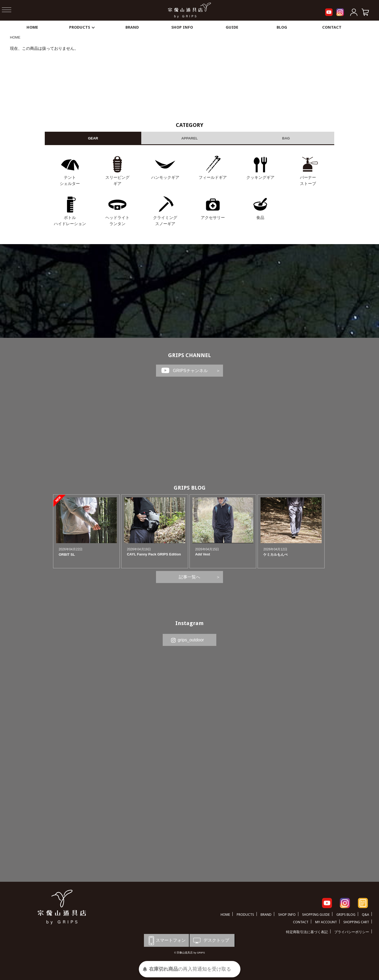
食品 (260, 217)
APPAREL (189, 138)
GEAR (93, 138)
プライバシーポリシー (352, 932)
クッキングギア (260, 177)
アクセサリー (213, 217)
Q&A (365, 915)
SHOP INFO (182, 27)
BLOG (282, 27)
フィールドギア (213, 177)
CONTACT (332, 27)
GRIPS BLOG (190, 488)
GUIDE (232, 27)
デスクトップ (211, 941)
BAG (286, 138)
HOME (32, 27)
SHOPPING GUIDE (316, 915)
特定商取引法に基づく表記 (307, 932)
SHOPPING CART (356, 922)
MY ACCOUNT (326, 922)
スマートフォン (166, 941)
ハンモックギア (165, 177)
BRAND (132, 27)
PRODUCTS (82, 27)
